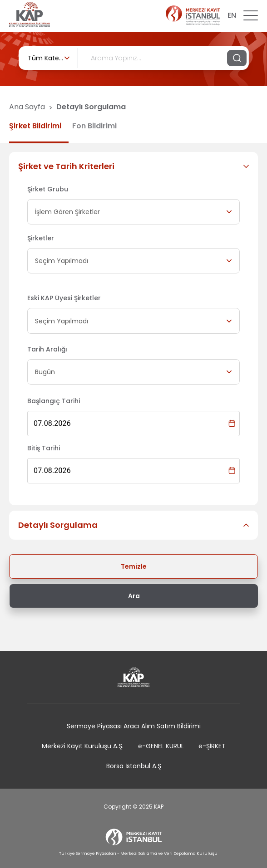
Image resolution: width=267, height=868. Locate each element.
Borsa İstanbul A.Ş (134, 766)
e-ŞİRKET (212, 746)
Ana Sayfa (27, 107)
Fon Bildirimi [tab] (94, 126)
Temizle (134, 566)
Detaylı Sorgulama (91, 107)
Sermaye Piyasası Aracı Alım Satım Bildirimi (134, 726)
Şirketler (41, 238)
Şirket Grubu (48, 189)
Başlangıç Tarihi (54, 401)
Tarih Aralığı (47, 349)
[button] (133, 166)
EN (232, 15)
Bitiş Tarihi (44, 448)
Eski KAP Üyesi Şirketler (64, 298)
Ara (134, 596)
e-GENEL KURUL (161, 746)
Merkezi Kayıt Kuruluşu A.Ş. (83, 746)
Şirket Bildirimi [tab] (35, 126)
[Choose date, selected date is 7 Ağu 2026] (232, 423)
